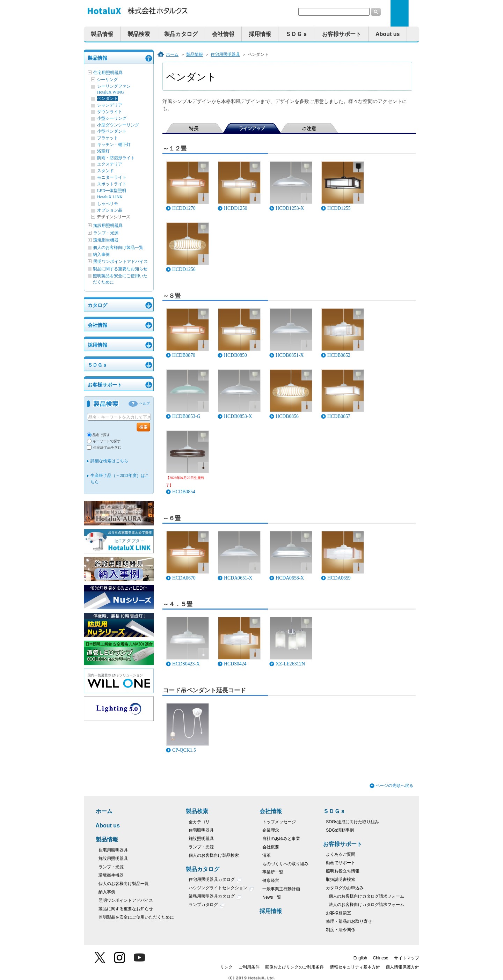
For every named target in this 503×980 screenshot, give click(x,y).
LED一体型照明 (112, 191)
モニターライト (112, 177)
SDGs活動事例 (340, 830)
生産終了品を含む (107, 447)
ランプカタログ (207, 905)
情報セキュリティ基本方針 (355, 967)
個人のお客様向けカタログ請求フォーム (366, 896)
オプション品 (110, 210)
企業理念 (271, 830)
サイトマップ (407, 958)
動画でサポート (341, 863)
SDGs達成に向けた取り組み (352, 822)
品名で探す (101, 435)
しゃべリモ (108, 204)
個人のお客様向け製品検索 (214, 855)
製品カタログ (181, 34)
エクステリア (110, 164)
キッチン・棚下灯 (114, 145)
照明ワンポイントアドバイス (121, 261)
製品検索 (139, 34)
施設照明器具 (201, 839)
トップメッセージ (279, 822)
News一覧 (272, 897)
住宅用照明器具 (108, 73)
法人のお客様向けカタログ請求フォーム (366, 905)
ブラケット (108, 138)
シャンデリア (110, 105)
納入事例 (101, 255)
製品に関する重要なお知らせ (120, 269)
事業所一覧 (273, 872)
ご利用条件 (249, 967)
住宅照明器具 (201, 830)
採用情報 (260, 34)
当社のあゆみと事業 (281, 839)
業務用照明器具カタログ (215, 897)
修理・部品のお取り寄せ (349, 921)
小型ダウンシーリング (118, 125)
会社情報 (223, 34)
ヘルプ (145, 403)
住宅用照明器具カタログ (215, 880)
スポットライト (112, 184)
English (360, 958)
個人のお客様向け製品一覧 (118, 248)
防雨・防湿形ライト (116, 158)
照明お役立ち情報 (343, 871)
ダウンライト (110, 112)
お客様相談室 (338, 913)
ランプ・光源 (106, 233)
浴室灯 (103, 151)
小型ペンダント (112, 131)
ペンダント (108, 98)
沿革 (267, 855)
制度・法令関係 (341, 930)
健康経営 (271, 880)
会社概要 (271, 847)
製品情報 (102, 34)
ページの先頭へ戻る (394, 786)
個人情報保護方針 (402, 967)
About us (388, 34)
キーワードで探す (107, 441)
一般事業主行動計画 (281, 889)
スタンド (105, 171)
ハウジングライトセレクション (221, 889)
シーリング (107, 80)
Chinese (381, 958)
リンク (226, 967)
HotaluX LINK (110, 197)
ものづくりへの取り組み (285, 864)
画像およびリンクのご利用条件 (294, 967)
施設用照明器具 (108, 226)
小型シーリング (112, 118)
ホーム (172, 54)
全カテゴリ (199, 822)
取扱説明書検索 (341, 879)
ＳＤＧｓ (297, 34)
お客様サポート (342, 34)
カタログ (97, 305)
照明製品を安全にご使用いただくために (136, 917)
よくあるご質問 (341, 854)
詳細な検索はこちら (109, 461)
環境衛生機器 (106, 240)
